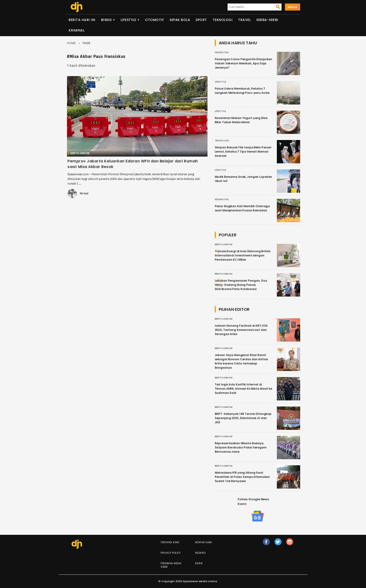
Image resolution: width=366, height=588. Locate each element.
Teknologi (223, 20)
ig (290, 544)
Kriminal (77, 30)
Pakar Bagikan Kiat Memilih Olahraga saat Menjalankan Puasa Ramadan (242, 208)
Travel (244, 20)
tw (278, 544)
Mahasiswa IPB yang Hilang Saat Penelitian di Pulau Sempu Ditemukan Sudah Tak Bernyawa (242, 477)
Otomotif (154, 20)
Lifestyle (128, 20)
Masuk (293, 7)
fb (266, 544)
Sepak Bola (180, 20)
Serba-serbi (267, 20)
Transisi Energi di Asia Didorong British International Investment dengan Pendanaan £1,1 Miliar (243, 255)
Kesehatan (222, 52)
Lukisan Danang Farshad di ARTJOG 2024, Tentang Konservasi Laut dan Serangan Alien (241, 330)
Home (71, 43)
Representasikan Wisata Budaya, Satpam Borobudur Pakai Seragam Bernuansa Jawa (241, 447)
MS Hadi (84, 194)
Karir (199, 563)
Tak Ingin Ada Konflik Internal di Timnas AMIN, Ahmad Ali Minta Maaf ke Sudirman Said (244, 389)
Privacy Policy (171, 553)
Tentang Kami (170, 542)
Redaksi (201, 553)
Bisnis (106, 20)
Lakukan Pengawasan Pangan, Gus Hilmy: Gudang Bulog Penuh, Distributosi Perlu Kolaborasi (241, 285)
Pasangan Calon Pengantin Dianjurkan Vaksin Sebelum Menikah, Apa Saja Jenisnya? (244, 63)
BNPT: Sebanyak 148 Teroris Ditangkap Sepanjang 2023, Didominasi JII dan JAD (243, 418)
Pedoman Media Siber (171, 565)
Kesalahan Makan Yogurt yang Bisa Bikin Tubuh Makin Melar (241, 120)
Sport (201, 20)
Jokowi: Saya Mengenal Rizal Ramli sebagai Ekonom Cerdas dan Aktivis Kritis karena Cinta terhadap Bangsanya (241, 361)
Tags (86, 43)
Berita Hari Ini (82, 20)
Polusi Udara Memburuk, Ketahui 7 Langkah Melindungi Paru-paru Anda (242, 91)
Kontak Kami (204, 542)
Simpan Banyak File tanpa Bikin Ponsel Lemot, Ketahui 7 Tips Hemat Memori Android (243, 152)
